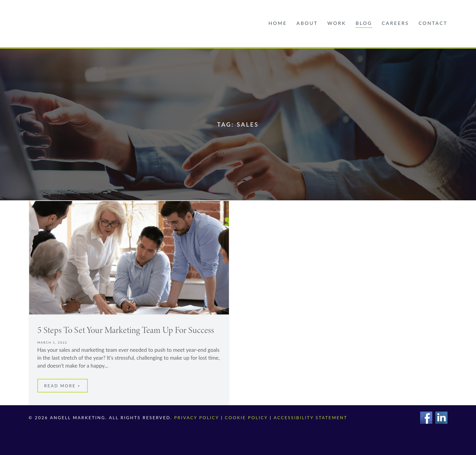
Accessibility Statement (310, 418)
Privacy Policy (197, 418)
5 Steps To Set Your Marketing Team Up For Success (127, 330)
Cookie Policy (246, 418)
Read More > (62, 386)
